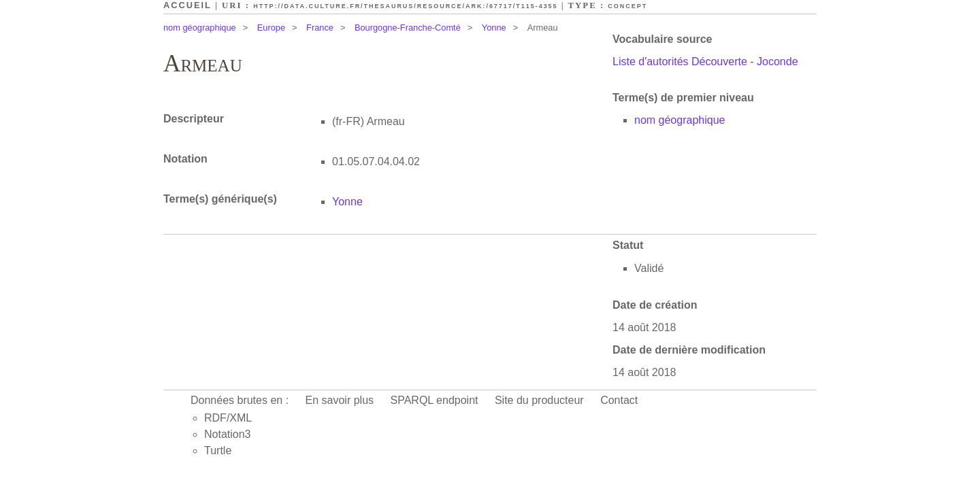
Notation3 (228, 434)
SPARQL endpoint (435, 400)
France (320, 28)
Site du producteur (539, 400)
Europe (271, 28)
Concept (627, 6)
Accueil (187, 5)
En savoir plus (340, 400)
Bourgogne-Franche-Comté (408, 28)
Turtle (218, 451)
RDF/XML (228, 418)
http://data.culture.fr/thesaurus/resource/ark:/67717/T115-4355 (405, 6)
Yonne (494, 28)
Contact (619, 400)
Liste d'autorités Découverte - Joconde (705, 62)
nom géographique (200, 28)
